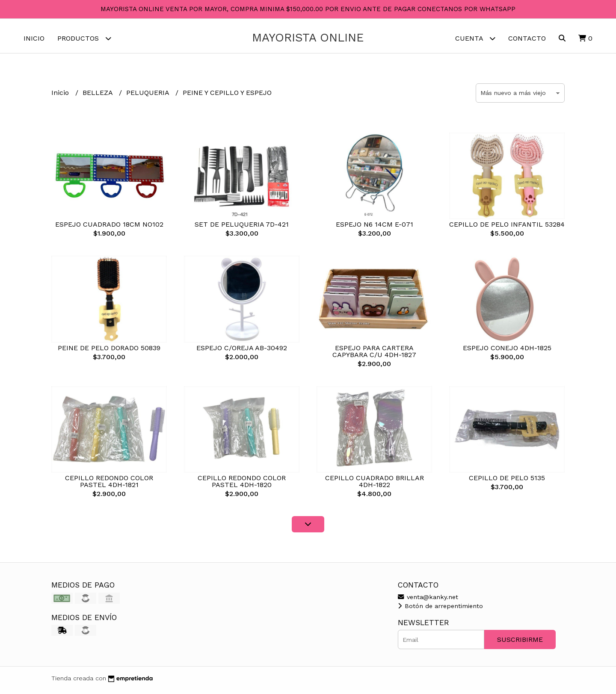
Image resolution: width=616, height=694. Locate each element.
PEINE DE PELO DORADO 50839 (109, 352)
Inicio (34, 38)
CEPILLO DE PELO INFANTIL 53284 (507, 229)
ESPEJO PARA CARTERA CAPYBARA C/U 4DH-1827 (374, 356)
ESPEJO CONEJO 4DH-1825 (507, 352)
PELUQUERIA (149, 97)
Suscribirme (520, 644)
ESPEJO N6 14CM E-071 (375, 229)
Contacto (527, 38)
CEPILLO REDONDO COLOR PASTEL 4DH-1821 (109, 486)
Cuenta (475, 38)
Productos (84, 38)
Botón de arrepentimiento (440, 610)
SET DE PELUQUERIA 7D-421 (242, 229)
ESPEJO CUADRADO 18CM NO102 (109, 229)
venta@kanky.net (428, 601)
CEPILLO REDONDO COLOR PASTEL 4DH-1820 (242, 486)
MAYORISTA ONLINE (308, 38)
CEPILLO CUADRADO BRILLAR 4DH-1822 (375, 486)
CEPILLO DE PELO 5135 (507, 482)
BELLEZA (99, 97)
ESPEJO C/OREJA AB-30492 (242, 352)
